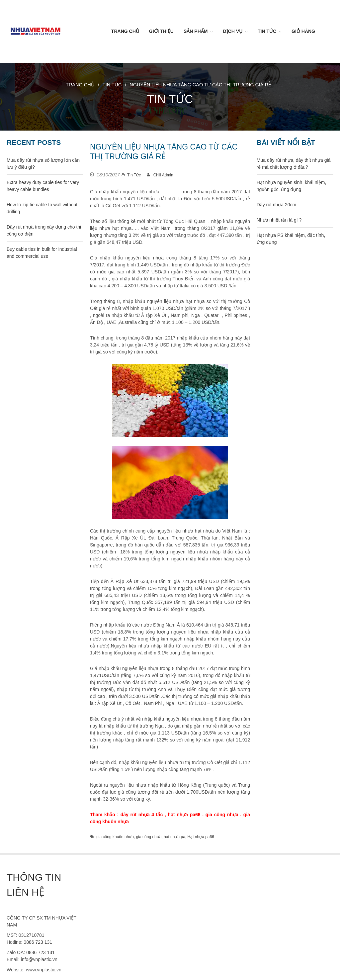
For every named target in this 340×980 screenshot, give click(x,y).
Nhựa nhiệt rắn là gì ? (279, 220)
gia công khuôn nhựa (115, 837)
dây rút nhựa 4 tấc (142, 815)
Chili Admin (163, 175)
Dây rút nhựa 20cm (277, 205)
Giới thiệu (161, 31)
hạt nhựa (170, 192)
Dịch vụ (233, 31)
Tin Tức (267, 31)
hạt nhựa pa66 (184, 815)
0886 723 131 (38, 942)
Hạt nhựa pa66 (201, 837)
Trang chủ (125, 31)
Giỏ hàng (303, 31)
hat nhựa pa (174, 837)
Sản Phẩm (196, 31)
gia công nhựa (222, 815)
